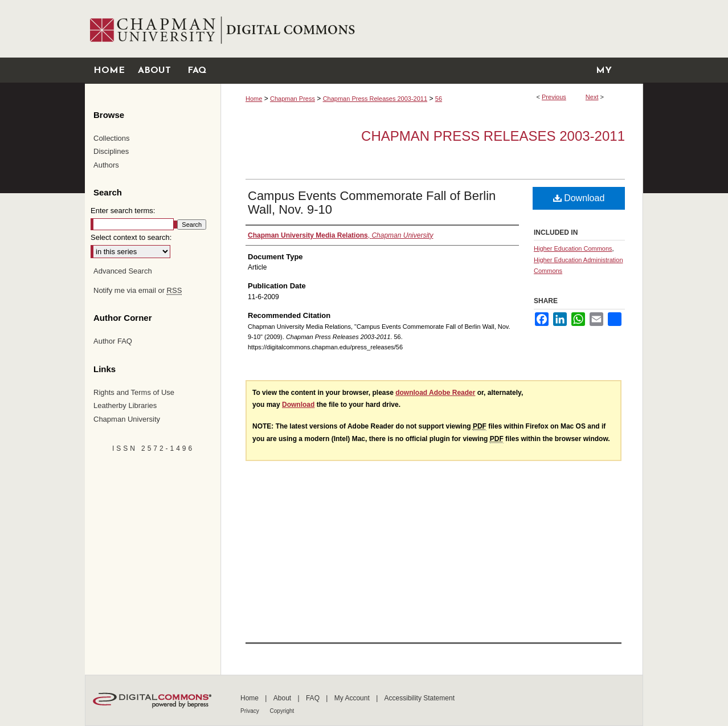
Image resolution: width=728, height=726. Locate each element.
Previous (554, 97)
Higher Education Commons (573, 248)
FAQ (314, 698)
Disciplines (111, 151)
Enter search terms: (123, 211)
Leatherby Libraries (125, 405)
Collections (112, 138)
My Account (353, 698)
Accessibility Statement (420, 698)
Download (579, 198)
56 (439, 99)
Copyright (282, 711)
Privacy (251, 711)
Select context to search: (131, 237)
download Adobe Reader (435, 393)
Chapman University (127, 419)
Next (592, 97)
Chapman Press (293, 99)
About (283, 698)
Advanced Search (123, 271)
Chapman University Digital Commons (432, 29)
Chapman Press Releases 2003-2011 (375, 99)
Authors (106, 165)
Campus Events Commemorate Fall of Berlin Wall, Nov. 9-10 (372, 203)
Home (254, 99)
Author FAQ (113, 341)
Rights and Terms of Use (134, 392)
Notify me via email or (138, 291)
